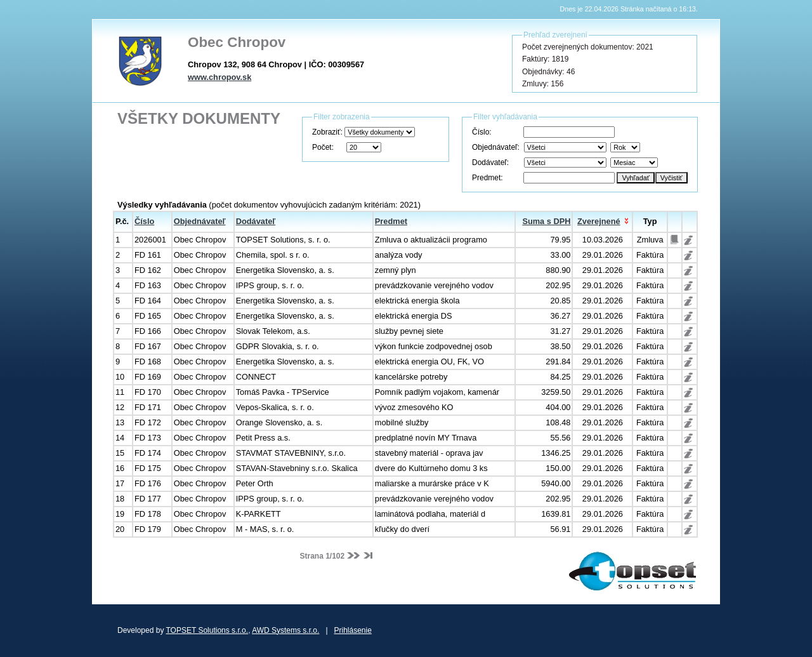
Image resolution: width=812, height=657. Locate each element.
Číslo (144, 221)
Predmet (391, 221)
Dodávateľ (256, 221)
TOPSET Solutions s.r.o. (207, 630)
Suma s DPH (546, 221)
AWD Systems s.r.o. (285, 630)
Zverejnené (599, 221)
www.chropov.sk (219, 77)
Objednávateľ (200, 221)
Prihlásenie (353, 630)
